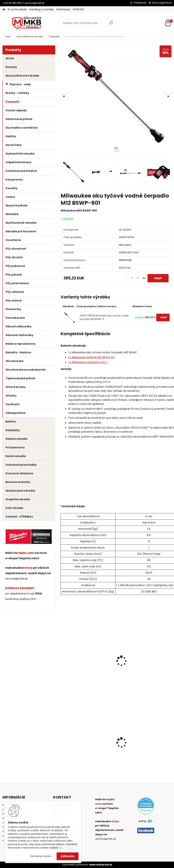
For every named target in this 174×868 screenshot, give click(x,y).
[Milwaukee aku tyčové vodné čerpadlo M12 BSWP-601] (116, 96)
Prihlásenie (140, 3)
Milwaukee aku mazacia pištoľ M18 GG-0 (151, 743)
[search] (111, 24)
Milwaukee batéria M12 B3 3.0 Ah (116, 660)
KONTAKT (79, 9)
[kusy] (132, 278)
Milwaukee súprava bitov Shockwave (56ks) (76, 743)
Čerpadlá (54, 37)
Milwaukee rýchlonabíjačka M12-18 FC (115, 743)
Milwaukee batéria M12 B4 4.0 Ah (153, 660)
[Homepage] (4, 10)
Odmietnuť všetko (41, 856)
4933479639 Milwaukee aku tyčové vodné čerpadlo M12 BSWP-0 (104, 317)
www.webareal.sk (101, 865)
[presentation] (64, 96)
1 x (91, 357)
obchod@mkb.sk (17, 579)
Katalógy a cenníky (42, 9)
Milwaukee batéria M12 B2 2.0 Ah (78, 660)
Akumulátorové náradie (30, 37)
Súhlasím (68, 856)
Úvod (8, 37)
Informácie (63, 9)
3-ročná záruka (17, 9)
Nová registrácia (162, 3)
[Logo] (26, 23)
